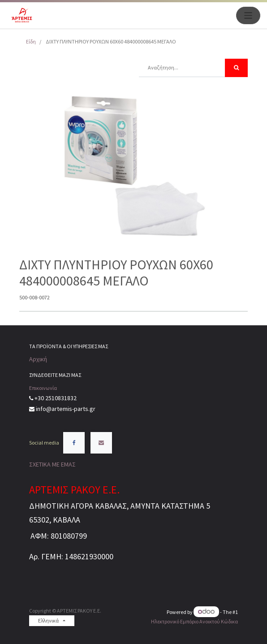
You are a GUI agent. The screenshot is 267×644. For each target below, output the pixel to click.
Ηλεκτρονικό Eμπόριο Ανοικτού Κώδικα (194, 621)
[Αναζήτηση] (236, 68)
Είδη (31, 41)
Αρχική (38, 359)
